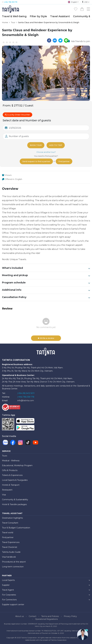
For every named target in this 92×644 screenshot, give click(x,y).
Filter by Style (38, 16)
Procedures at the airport (14, 562)
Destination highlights (12, 518)
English (73, 2)
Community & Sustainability (15, 500)
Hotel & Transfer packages (14, 504)
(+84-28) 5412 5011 (26, 393)
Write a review (46, 338)
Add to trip (56, 145)
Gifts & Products (10, 470)
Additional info (46, 290)
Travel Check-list (10, 547)
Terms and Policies (50, 616)
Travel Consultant (10, 523)
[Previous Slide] (6, 73)
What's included (46, 268)
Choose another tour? (46, 152)
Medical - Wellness (11, 461)
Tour (13, 22)
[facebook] (49, 40)
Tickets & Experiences (12, 475)
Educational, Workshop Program (17, 465)
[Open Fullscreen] (89, 101)
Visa (4, 495)
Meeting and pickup (46, 275)
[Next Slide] (86, 73)
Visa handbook (9, 557)
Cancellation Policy (46, 297)
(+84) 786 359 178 (11, 2)
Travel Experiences (11, 542)
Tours (5, 456)
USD (85, 2)
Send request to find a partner (36, 161)
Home (5, 22)
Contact (33, 616)
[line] (66, 40)
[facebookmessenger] (55, 40)
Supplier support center (13, 605)
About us (19, 616)
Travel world (8, 533)
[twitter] (60, 40)
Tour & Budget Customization (16, 528)
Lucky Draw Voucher (17, 115)
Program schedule (46, 283)
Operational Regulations (46, 619)
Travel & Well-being (14, 16)
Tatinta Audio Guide (11, 552)
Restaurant (7, 490)
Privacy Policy (70, 616)
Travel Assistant (60, 16)
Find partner (64, 161)
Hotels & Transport (11, 485)
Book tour (36, 145)
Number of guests (19, 136)
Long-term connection (13, 567)
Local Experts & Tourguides (15, 480)
